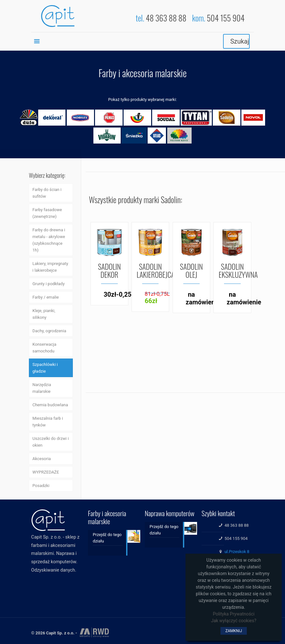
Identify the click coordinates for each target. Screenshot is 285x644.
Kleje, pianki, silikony (44, 314)
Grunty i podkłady (48, 284)
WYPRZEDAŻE (46, 472)
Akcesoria (42, 459)
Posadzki (41, 486)
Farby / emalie (46, 297)
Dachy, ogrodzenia (49, 331)
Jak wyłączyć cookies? (233, 621)
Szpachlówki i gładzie (45, 368)
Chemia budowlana (50, 405)
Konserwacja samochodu (44, 348)
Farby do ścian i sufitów (47, 193)
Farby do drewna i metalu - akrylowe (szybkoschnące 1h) (49, 240)
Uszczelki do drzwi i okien (51, 442)
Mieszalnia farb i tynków (48, 422)
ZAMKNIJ (234, 631)
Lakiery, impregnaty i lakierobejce (50, 267)
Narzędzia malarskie (42, 388)
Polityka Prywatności (234, 614)
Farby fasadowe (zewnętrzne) (47, 213)
